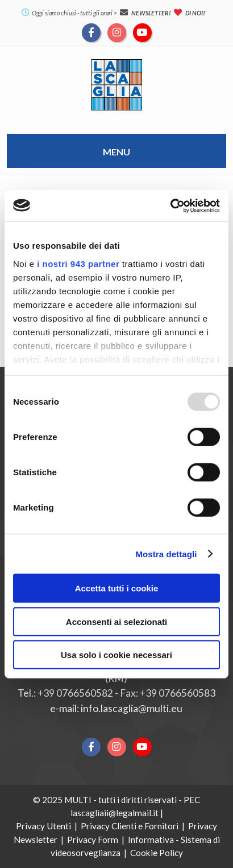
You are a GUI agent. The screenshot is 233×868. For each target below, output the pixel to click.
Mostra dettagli (166, 554)
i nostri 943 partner (78, 263)
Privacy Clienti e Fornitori (130, 826)
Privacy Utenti (43, 826)
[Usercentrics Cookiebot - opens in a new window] (170, 205)
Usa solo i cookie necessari (116, 655)
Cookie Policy (157, 853)
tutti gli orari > (99, 13)
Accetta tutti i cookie (117, 588)
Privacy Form (93, 840)
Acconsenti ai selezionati (116, 621)
